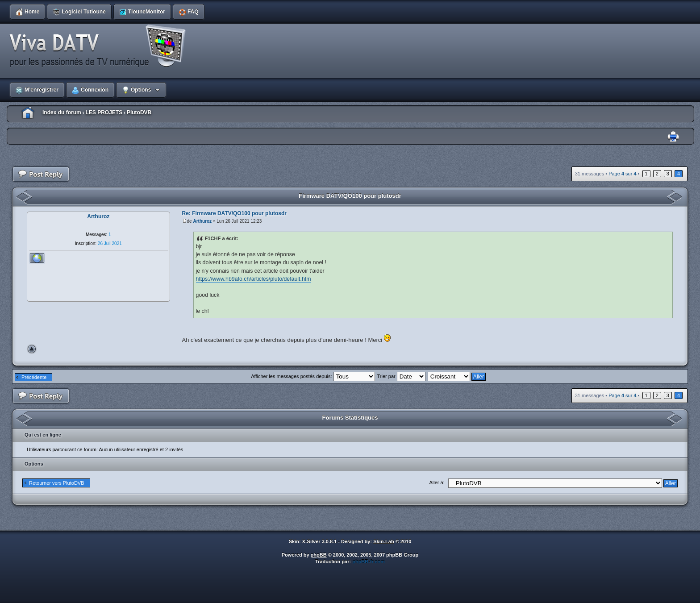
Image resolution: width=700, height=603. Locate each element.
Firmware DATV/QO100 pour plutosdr (350, 196)
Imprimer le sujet (673, 137)
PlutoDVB (139, 112)
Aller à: (437, 482)
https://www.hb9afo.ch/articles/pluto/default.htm (254, 279)
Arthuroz (202, 221)
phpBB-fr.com (369, 561)
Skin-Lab (383, 541)
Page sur (622, 174)
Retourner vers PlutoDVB (57, 483)
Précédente (34, 377)
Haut (32, 349)
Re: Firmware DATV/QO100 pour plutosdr (234, 213)
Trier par (401, 376)
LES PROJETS (104, 112)
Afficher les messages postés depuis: (313, 376)
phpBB (319, 555)
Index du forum (62, 112)
